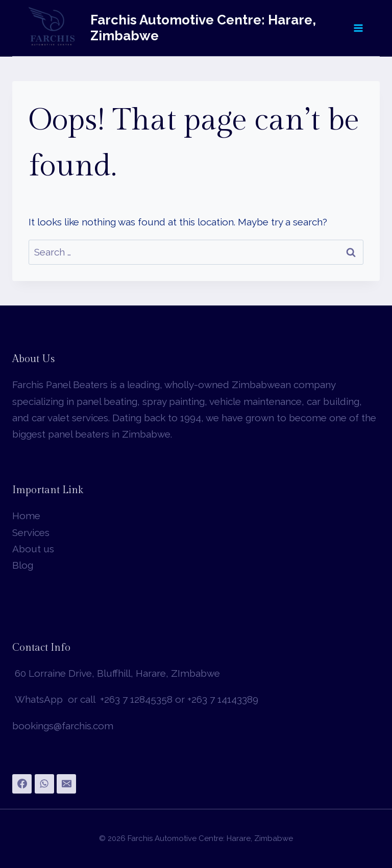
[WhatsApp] (44, 784)
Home (26, 516)
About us (33, 549)
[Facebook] (22, 784)
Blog (23, 565)
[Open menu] (358, 28)
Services (31, 532)
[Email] (66, 784)
